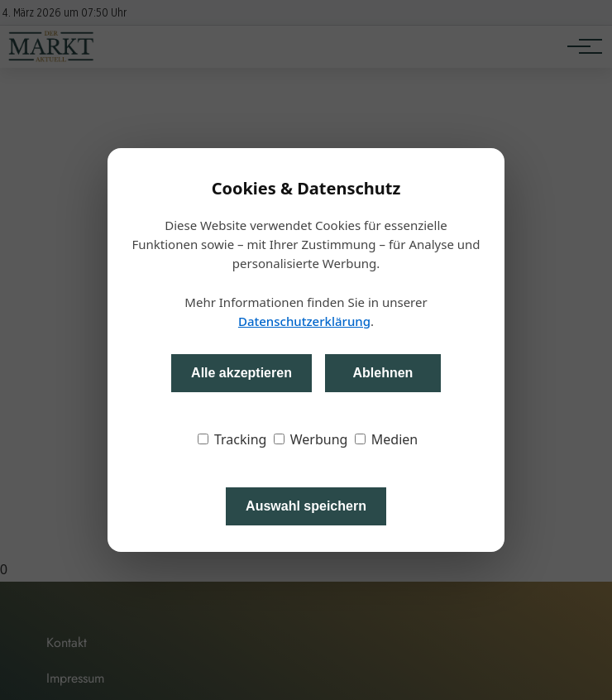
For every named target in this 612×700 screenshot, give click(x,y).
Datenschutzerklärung (304, 321)
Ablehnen (382, 373)
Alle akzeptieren (241, 373)
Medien (387, 439)
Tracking (232, 439)
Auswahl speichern (306, 506)
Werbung (311, 439)
